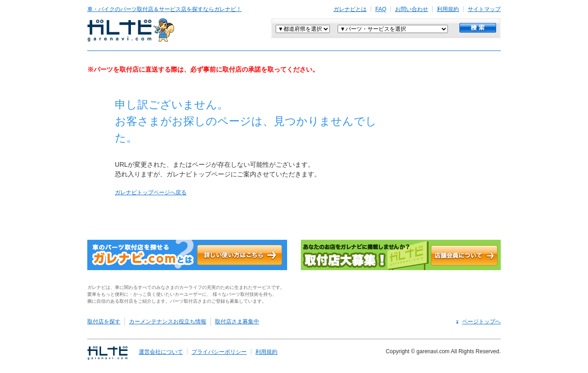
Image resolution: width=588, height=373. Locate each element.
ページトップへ (481, 322)
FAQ (381, 9)
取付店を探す (104, 322)
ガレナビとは (350, 9)
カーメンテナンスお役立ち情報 (168, 322)
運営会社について (161, 352)
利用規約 (448, 9)
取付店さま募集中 (237, 322)
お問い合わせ (412, 9)
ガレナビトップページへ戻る (151, 192)
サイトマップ (484, 9)
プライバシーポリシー (219, 352)
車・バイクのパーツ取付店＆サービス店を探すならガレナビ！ (164, 9)
